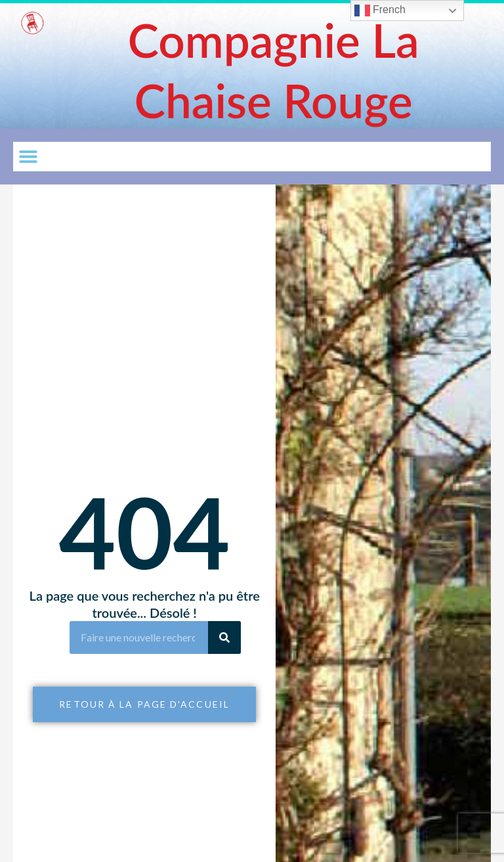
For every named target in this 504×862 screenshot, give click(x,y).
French (380, 11)
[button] (28, 157)
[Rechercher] (224, 637)
